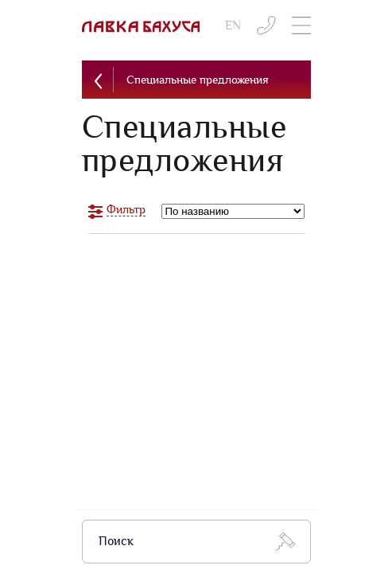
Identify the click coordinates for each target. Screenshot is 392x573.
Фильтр (126, 210)
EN (233, 26)
